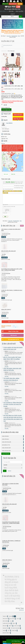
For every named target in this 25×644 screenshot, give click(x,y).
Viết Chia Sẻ (13, 335)
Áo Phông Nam (5, 295)
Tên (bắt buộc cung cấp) (19, 186)
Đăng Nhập (8, 182)
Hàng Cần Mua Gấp (6, 451)
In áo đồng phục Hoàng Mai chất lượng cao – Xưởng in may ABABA (12, 270)
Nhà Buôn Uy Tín (6, 445)
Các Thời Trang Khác (6, 273)
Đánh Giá (13, 174)
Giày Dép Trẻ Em (5, 313)
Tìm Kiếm (4, 631)
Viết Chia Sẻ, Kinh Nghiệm (15, 628)
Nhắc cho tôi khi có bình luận (10, 207)
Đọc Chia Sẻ (12, 619)
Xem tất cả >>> (18, 119)
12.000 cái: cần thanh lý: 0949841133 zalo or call (12, 291)
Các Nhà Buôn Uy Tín (13, 339)
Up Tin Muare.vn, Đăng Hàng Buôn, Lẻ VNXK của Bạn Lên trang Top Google (13, 404)
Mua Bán (10, 616)
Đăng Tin (11, 626)
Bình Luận (6, 174)
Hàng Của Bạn (17, 626)
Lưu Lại (11, 621)
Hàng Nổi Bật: (18, 115)
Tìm (21, 17)
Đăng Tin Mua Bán (13, 4)
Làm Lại (10, 471)
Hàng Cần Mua (5, 439)
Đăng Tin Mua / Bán (13, 331)
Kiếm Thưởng (5, 621)
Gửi (5, 217)
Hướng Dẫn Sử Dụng (7, 623)
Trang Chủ (5, 616)
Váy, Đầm (4, 254)
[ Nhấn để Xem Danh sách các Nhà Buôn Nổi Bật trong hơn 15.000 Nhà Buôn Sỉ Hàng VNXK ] (12, 102)
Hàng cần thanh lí (6, 309)
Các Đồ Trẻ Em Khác (6, 234)
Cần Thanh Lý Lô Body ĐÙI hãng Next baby (11, 230)
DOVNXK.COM (21, 610)
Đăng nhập (5, 626)
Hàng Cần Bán (5, 436)
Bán (15, 616)
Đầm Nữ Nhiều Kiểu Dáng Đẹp (9, 251)
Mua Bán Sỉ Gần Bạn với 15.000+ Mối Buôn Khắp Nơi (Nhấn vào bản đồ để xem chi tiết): (12, 148)
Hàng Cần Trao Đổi (7, 442)
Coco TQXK (9, 123)
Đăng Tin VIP (5, 4)
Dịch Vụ (18, 619)
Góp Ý (9, 631)
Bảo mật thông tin (6, 633)
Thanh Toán (14, 631)
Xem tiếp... (7, 355)
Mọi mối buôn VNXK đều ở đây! (13, 9)
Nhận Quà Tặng (6, 628)
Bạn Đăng (20, 4)
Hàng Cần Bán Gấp (6, 448)
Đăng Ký (13, 182)
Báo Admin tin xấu (6, 131)
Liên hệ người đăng (6, 110)
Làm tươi (5, 213)
